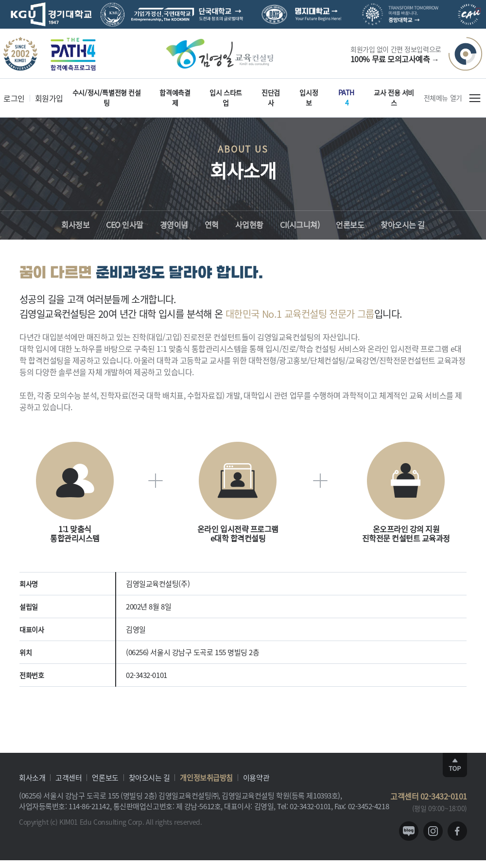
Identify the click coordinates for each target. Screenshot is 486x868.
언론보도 (105, 777)
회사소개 (32, 777)
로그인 (14, 98)
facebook (457, 831)
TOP (455, 765)
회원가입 (49, 98)
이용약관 (256, 777)
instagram (433, 831)
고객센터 (69, 777)
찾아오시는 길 (149, 777)
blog (409, 831)
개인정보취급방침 (206, 777)
